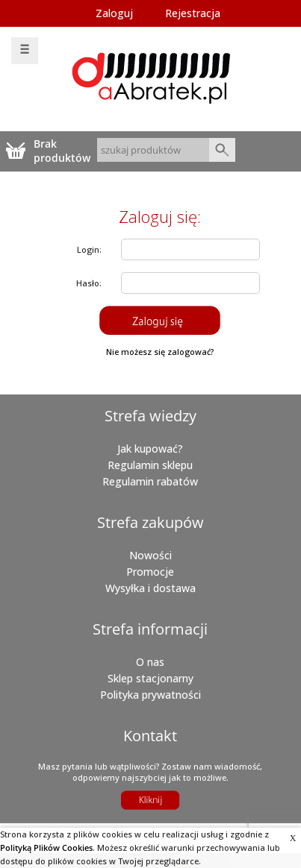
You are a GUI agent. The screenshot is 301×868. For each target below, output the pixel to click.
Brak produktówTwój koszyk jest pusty (65, 150)
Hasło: (89, 283)
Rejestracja (193, 13)
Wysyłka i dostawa (150, 588)
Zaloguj (114, 13)
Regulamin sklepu (150, 465)
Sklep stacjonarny (150, 678)
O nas (150, 662)
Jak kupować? (150, 449)
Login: (89, 249)
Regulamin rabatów (150, 481)
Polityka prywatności (150, 695)
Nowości (150, 555)
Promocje (150, 572)
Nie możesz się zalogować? (160, 352)
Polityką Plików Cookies (46, 847)
